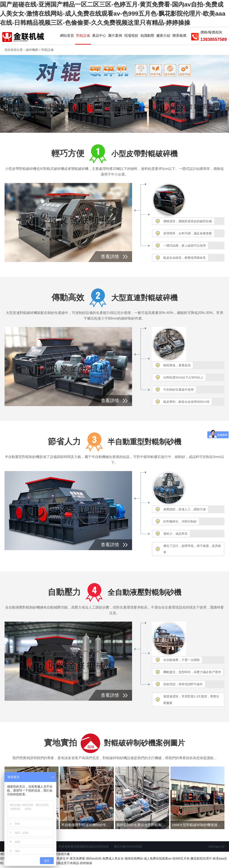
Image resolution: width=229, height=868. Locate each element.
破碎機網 (32, 52)
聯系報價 (179, 37)
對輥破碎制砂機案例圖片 (145, 745)
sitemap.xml (216, 849)
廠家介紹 (163, 37)
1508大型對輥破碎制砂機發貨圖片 (198, 827)
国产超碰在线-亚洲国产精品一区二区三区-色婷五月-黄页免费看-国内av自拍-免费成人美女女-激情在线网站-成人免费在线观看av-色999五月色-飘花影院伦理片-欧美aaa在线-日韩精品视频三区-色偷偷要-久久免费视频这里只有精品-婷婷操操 (113, 14)
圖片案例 (115, 37)
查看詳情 (110, 259)
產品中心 (99, 37)
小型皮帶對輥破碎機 (145, 156)
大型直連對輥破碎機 (145, 300)
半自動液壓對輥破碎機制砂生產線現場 (88, 827)
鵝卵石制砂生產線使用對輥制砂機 (143, 827)
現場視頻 (131, 37)
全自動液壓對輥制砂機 (145, 594)
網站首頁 (67, 37)
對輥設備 (83, 37)
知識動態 (147, 37)
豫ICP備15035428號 (128, 849)
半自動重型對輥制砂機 (145, 444)
